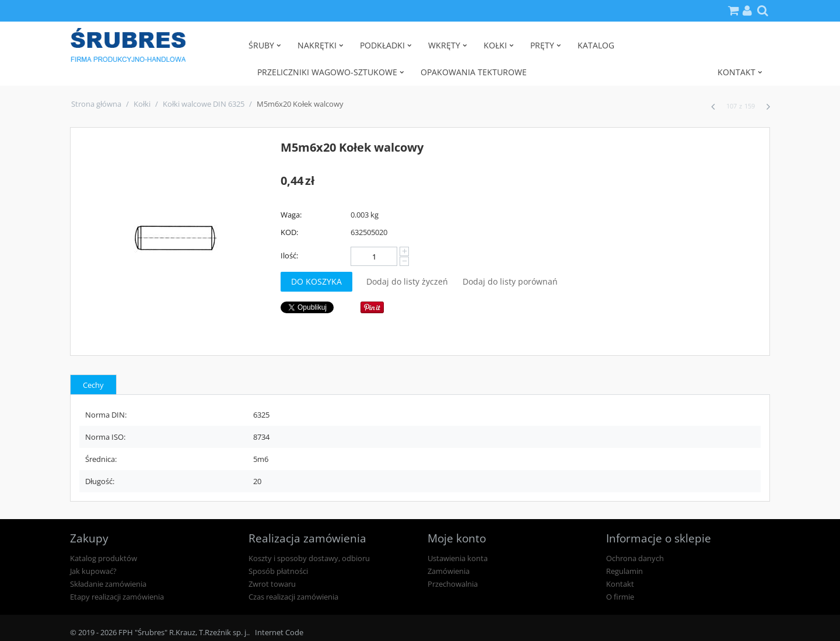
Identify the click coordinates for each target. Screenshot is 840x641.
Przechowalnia (453, 584)
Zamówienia (449, 571)
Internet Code (279, 632)
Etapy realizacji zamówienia (117, 597)
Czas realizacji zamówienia (293, 597)
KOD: (289, 232)
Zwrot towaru (272, 584)
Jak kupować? (93, 571)
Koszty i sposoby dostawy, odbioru (309, 558)
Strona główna (96, 104)
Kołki (142, 104)
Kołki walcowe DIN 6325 (204, 104)
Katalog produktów (104, 558)
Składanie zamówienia (108, 584)
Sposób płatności (278, 571)
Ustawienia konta (458, 558)
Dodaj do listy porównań (510, 281)
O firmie (620, 597)
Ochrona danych (635, 558)
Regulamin (624, 571)
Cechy (93, 385)
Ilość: (289, 255)
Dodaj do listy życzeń (407, 281)
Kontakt (620, 584)
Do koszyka (316, 281)
